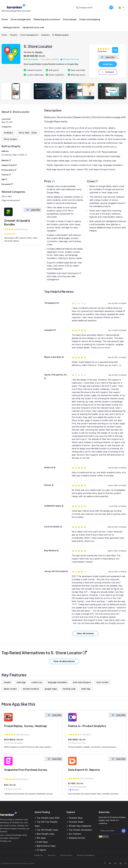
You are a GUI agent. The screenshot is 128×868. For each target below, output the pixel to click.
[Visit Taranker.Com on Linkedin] (115, 863)
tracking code (69, 689)
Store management (21, 19)
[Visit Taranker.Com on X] (110, 863)
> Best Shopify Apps (44, 834)
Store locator (10, 139)
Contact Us (39, 855)
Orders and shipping (90, 19)
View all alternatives (64, 661)
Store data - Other (28, 133)
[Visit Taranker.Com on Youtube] (120, 863)
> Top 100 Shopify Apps (46, 830)
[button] (121, 7)
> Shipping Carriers (76, 838)
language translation (57, 682)
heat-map (86, 689)
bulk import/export (82, 682)
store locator (103, 682)
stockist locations (31, 689)
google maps (51, 689)
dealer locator (10, 689)
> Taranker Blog (74, 818)
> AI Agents (40, 850)
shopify (7, 682)
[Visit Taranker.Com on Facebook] (105, 863)
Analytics (45, 35)
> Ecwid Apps (41, 842)
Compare (108, 72)
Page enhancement (11, 200)
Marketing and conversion (47, 19)
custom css (37, 682)
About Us (52, 855)
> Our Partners (74, 834)
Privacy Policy (66, 855)
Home (5, 19)
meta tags (21, 682)
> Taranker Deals (75, 822)
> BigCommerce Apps (45, 846)
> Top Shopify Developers (79, 830)
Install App (108, 64)
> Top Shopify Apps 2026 (47, 818)
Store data (7, 196)
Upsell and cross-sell (33, 27)
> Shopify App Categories (79, 826)
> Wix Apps (40, 838)
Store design (70, 19)
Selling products (11, 27)
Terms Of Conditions (85, 855)
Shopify (14, 35)
